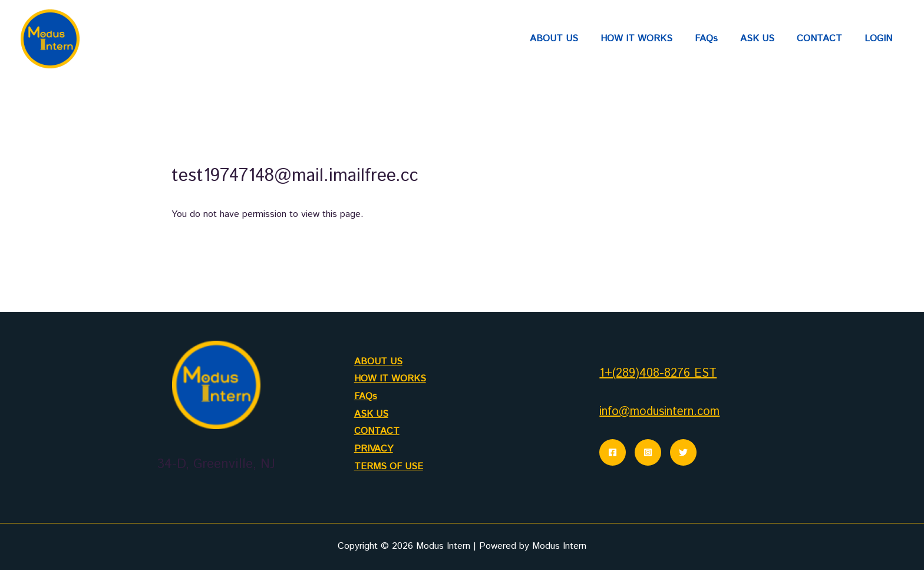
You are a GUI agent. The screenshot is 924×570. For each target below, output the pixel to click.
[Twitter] (683, 452)
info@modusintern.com (659, 412)
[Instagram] (648, 452)
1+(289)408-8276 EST (658, 373)
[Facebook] (613, 452)
